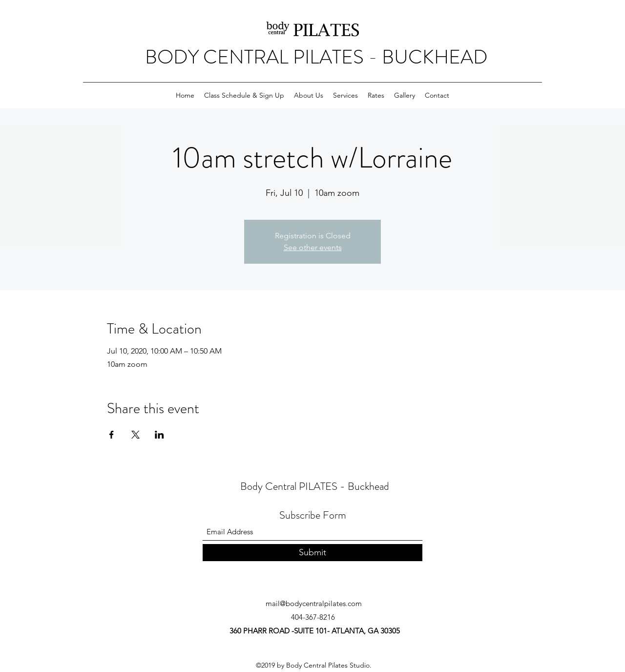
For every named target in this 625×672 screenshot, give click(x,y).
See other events (313, 247)
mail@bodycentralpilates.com (314, 603)
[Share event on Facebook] (112, 435)
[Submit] (312, 553)
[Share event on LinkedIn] (159, 435)
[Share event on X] (135, 435)
